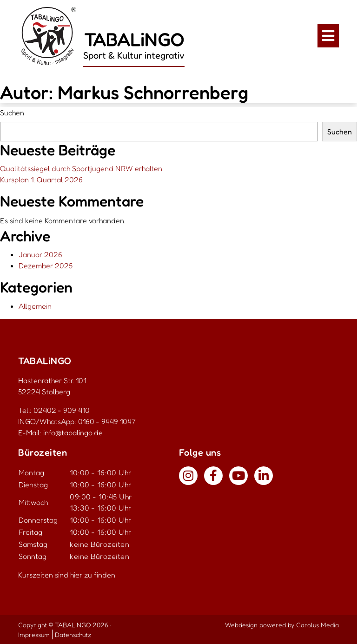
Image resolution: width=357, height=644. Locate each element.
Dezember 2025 (46, 266)
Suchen (12, 113)
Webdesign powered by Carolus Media (282, 625)
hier (76, 575)
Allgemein (35, 306)
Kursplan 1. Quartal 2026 (41, 179)
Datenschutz (73, 634)
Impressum (34, 634)
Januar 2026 (40, 254)
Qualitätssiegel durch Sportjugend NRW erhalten (81, 168)
